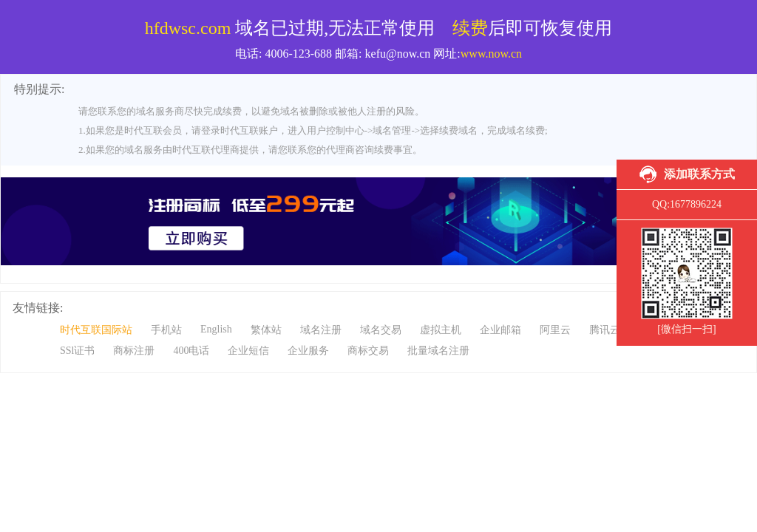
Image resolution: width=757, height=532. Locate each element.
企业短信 (248, 351)
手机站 (166, 330)
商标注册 (134, 351)
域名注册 (321, 330)
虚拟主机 (441, 330)
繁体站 (266, 330)
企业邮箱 (500, 330)
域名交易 (381, 330)
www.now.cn (491, 54)
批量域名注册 (438, 351)
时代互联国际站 (96, 330)
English (216, 329)
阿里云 (555, 330)
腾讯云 (605, 330)
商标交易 (368, 351)
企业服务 (308, 351)
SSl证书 (77, 351)
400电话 (191, 351)
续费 (470, 28)
